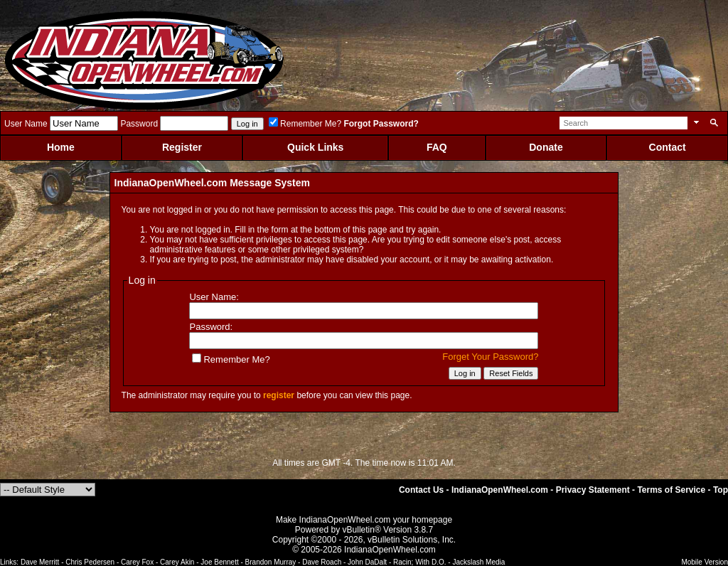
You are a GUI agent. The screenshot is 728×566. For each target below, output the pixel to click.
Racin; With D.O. (419, 562)
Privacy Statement (593, 490)
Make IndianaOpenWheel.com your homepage (364, 520)
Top (721, 490)
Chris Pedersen (90, 562)
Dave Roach (322, 562)
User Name (26, 124)
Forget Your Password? (490, 357)
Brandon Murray (271, 562)
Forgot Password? (381, 124)
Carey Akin (177, 562)
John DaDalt (367, 562)
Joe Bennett (219, 562)
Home (61, 147)
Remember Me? (305, 124)
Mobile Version (705, 562)
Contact (668, 147)
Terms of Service (671, 490)
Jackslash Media (478, 562)
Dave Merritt (40, 562)
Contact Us (421, 490)
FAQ (437, 147)
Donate (546, 147)
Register (182, 147)
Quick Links (315, 147)
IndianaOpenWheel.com (500, 490)
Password (139, 124)
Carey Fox (137, 562)
